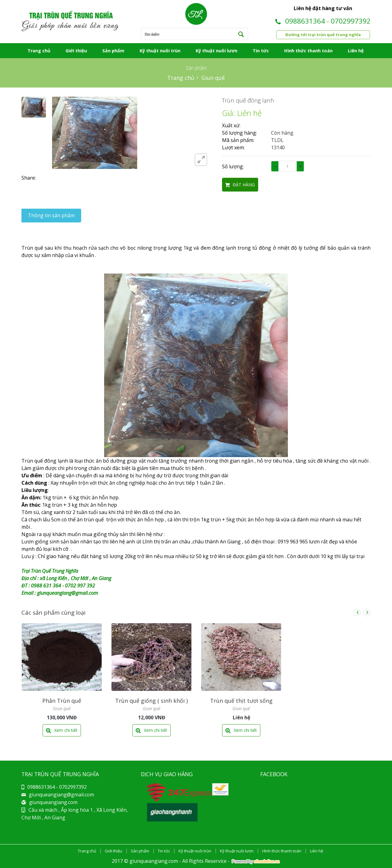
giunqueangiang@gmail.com (61, 795)
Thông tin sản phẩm (51, 215)
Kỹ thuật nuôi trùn (160, 51)
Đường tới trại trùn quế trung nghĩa (323, 35)
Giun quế (213, 78)
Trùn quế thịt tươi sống (241, 701)
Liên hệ (356, 51)
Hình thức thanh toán (308, 51)
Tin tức (261, 51)
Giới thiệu (76, 51)
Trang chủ (39, 51)
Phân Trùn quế (62, 701)
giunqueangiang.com (53, 802)
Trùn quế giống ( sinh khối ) (151, 701)
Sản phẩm (113, 51)
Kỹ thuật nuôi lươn (217, 51)
